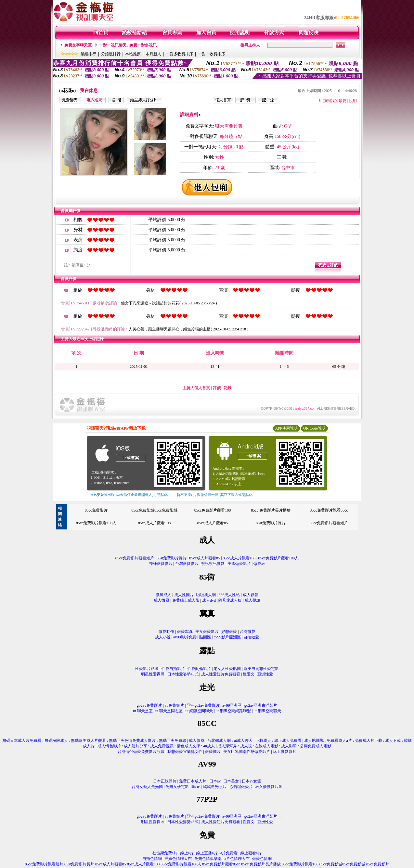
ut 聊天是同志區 (169, 711)
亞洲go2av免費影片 (203, 705)
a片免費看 (229, 853)
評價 (217, 388)
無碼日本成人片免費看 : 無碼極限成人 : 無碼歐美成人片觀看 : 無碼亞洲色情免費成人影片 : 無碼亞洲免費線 (94, 741)
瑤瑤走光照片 (215, 787)
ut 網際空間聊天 (199, 711)
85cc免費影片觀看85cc (329, 510)
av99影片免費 (185, 637)
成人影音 (251, 595)
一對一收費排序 (212, 54)
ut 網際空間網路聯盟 (233, 711)
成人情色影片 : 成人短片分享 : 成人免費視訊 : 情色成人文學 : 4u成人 (156, 746)
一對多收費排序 (179, 54)
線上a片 (187, 853)
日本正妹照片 (165, 781)
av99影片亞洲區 (227, 637)
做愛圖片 (213, 752)
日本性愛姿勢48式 (183, 674)
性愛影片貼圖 (147, 669)
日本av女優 (251, 781)
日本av (215, 781)
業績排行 (88, 54)
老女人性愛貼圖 (227, 669)
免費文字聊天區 (78, 45)
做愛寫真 (185, 632)
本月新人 (153, 54)
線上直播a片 (207, 853)
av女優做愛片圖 (269, 787)
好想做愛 (229, 632)
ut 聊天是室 (143, 711)
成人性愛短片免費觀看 (221, 674)
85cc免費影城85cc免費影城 (154, 510)
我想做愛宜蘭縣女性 (185, 752)
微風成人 (163, 595)
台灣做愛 (248, 632)
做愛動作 (166, 632)
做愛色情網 (262, 859)
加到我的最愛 (335, 101)
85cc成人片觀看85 (213, 523)
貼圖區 (205, 637)
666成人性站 (229, 595)
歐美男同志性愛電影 (261, 669)
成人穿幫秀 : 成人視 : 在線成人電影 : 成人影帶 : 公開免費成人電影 (274, 746)
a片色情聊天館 (237, 859)
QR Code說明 (314, 428)
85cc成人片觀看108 (155, 523)
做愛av (259, 564)
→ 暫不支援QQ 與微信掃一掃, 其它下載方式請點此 (212, 495)
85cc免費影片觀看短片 (329, 523)
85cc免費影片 (96, 510)
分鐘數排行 (111, 54)
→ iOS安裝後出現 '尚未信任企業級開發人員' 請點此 (127, 495)
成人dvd (209, 600)
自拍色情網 (152, 859)
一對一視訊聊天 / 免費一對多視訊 (128, 45)
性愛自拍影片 (173, 669)
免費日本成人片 (193, 781)
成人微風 (162, 600)
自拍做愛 (251, 637)
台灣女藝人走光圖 (147, 787)
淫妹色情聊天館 (178, 859)
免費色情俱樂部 (208, 859)
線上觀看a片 (251, 853)
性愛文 (249, 674)
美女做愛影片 (207, 632)
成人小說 (163, 637)
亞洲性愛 (265, 674)
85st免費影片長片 (271, 523)
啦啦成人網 (206, 595)
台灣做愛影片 (187, 564)
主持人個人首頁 (196, 388)
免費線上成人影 (186, 600)
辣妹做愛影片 (161, 564)
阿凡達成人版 (230, 600)
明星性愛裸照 (153, 674)
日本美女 (231, 781)
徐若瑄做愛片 (241, 787)
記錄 (227, 388)
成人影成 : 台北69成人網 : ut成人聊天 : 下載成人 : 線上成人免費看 (245, 741)
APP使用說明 (286, 428)
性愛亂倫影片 (199, 669)
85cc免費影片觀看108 (213, 510)
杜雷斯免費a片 (165, 853)
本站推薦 (133, 54)
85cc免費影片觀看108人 (96, 523)
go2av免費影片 (149, 705)
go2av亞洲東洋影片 (261, 705)
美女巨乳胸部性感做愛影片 (247, 752)
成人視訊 (252, 600)
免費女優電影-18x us (183, 787)
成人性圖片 (184, 595)
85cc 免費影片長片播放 (271, 510)
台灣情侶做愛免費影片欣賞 (141, 752)
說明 (353, 101)
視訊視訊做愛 (213, 564)
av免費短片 (174, 705)
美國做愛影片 (239, 564)
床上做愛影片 (285, 752)
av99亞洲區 (232, 705)
